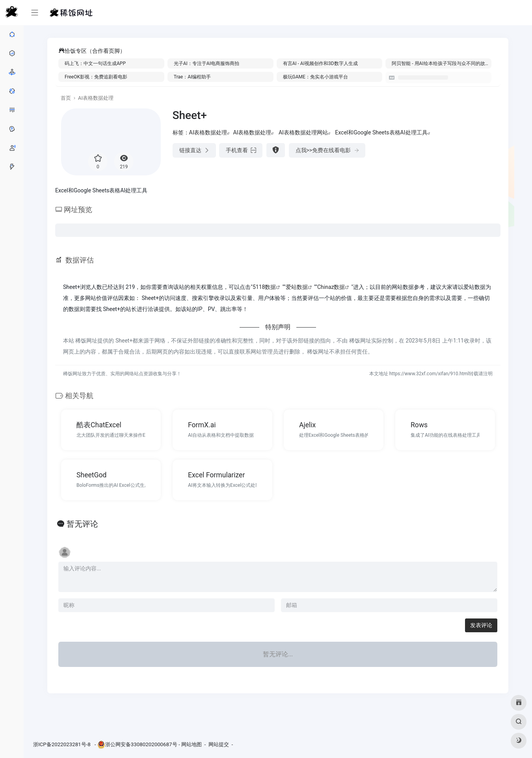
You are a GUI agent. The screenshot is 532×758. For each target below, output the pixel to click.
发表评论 (481, 625)
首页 (66, 98)
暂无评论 (82, 524)
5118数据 (264, 287)
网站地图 (192, 744)
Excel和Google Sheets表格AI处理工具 (381, 132)
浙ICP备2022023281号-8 (62, 744)
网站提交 (219, 744)
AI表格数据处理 (96, 98)
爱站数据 (297, 287)
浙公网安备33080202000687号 (141, 744)
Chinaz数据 (331, 287)
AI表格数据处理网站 (303, 132)
